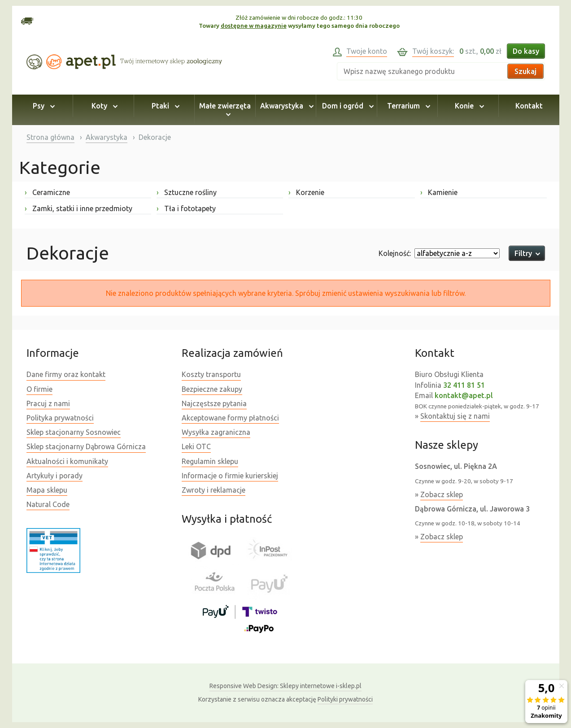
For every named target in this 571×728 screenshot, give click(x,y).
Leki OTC (196, 446)
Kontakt (529, 106)
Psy (42, 106)
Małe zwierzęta (225, 110)
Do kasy (526, 51)
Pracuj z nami (48, 403)
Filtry (527, 253)
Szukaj (525, 71)
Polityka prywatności (60, 418)
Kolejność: (395, 253)
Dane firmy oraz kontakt (66, 374)
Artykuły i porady (54, 476)
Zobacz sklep (442, 494)
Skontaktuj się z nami (455, 416)
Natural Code (48, 504)
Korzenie (306, 192)
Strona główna (50, 137)
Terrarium (407, 106)
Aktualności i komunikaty (67, 461)
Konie (468, 106)
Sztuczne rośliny (187, 192)
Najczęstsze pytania (214, 403)
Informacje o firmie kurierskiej (230, 476)
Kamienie (439, 192)
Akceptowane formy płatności (230, 418)
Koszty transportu (211, 374)
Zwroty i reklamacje (214, 490)
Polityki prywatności (345, 699)
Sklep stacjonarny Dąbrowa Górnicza (86, 446)
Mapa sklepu (47, 490)
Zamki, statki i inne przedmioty (78, 208)
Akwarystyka (285, 106)
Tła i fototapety (186, 208)
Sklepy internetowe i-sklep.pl (285, 686)
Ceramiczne (47, 192)
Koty (103, 106)
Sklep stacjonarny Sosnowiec (74, 432)
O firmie (39, 389)
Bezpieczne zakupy (212, 389)
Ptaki (164, 106)
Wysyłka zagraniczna (216, 432)
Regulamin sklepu (210, 461)
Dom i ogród (347, 106)
